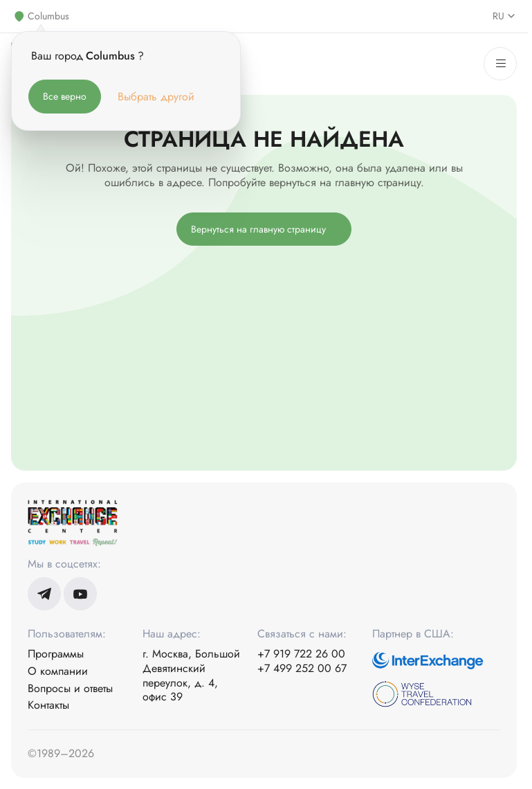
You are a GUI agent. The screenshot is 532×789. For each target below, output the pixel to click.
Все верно (65, 96)
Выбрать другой (156, 97)
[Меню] (500, 64)
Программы (56, 654)
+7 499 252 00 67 (302, 669)
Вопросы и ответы (70, 689)
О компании (58, 672)
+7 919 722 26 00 (301, 654)
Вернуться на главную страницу (258, 229)
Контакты (48, 706)
